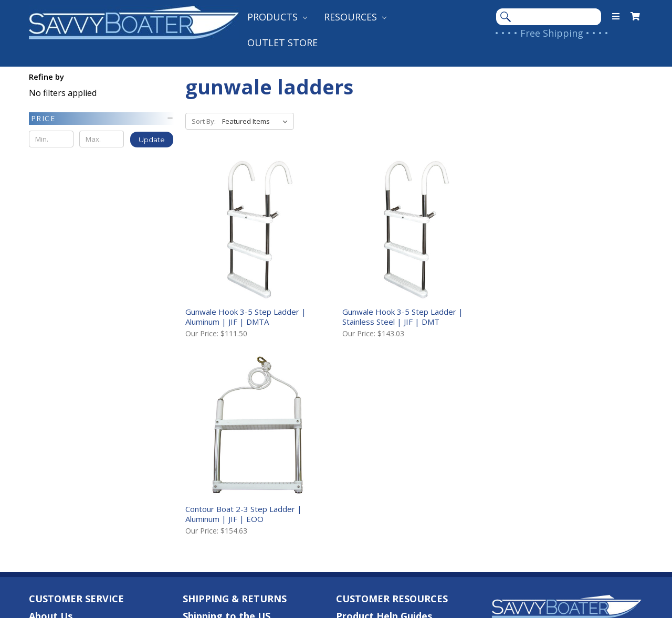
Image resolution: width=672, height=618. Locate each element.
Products (277, 17)
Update (152, 140)
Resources (355, 17)
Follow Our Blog (374, 469)
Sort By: (204, 121)
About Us (51, 418)
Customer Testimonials (391, 435)
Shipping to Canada (228, 435)
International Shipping (235, 452)
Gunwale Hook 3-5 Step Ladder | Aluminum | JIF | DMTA (246, 316)
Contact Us (55, 435)
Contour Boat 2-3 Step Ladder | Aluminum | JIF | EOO (556, 316)
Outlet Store (282, 42)
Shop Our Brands (375, 452)
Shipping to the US (227, 418)
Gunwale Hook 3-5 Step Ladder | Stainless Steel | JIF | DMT (402, 316)
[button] (102, 119)
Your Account (60, 452)
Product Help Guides (384, 418)
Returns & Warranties (234, 469)
